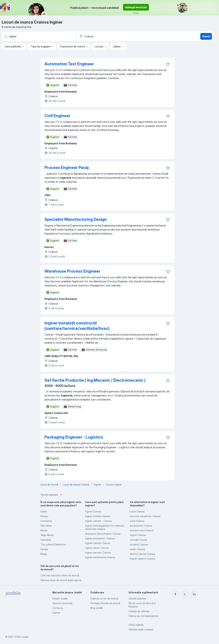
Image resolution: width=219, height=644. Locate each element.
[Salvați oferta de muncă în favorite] (168, 64)
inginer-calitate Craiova (98, 543)
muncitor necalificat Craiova (145, 516)
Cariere (56, 613)
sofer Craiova (137, 521)
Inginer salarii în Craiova (142, 559)
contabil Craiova (139, 540)
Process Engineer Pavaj (67, 168)
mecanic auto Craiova (142, 530)
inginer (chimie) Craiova (97, 516)
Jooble (25, 637)
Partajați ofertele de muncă (105, 603)
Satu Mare (46, 526)
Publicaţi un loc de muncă (104, 598)
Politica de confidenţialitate (144, 616)
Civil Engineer (57, 116)
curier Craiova (137, 511)
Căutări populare (137, 598)
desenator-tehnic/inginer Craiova (103, 534)
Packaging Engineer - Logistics (74, 437)
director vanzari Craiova (143, 554)
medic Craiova (137, 549)
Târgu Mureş (47, 535)
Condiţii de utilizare (139, 611)
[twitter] (185, 594)
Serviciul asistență (62, 603)
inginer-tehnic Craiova (97, 548)
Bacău (44, 530)
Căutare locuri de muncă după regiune (61, 580)
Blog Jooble (97, 608)
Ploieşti (44, 516)
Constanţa (46, 521)
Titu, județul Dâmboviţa (53, 544)
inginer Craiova (93, 511)
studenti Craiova (139, 544)
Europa (44, 549)
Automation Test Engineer (69, 64)
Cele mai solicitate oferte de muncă (60, 575)
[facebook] (175, 594)
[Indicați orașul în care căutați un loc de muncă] (114, 36)
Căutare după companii (141, 629)
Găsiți (206, 36)
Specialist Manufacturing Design (76, 219)
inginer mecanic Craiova (98, 553)
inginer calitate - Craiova (98, 521)
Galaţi (44, 511)
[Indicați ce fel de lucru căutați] (39, 36)
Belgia (44, 554)
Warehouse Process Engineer (72, 271)
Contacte (58, 608)
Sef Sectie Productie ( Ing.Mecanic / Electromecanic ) (95, 380)
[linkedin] (194, 594)
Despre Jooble (60, 598)
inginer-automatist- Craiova (100, 538)
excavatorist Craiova (141, 526)
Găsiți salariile (136, 625)
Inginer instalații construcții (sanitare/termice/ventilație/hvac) (77, 326)
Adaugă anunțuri (136, 7)
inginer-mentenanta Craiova (100, 557)
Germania (46, 540)
